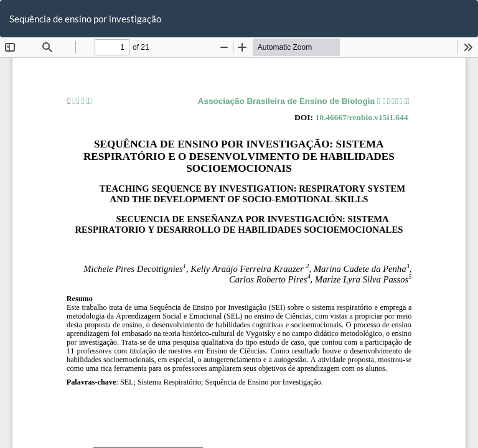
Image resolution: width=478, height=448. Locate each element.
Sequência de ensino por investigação (85, 19)
